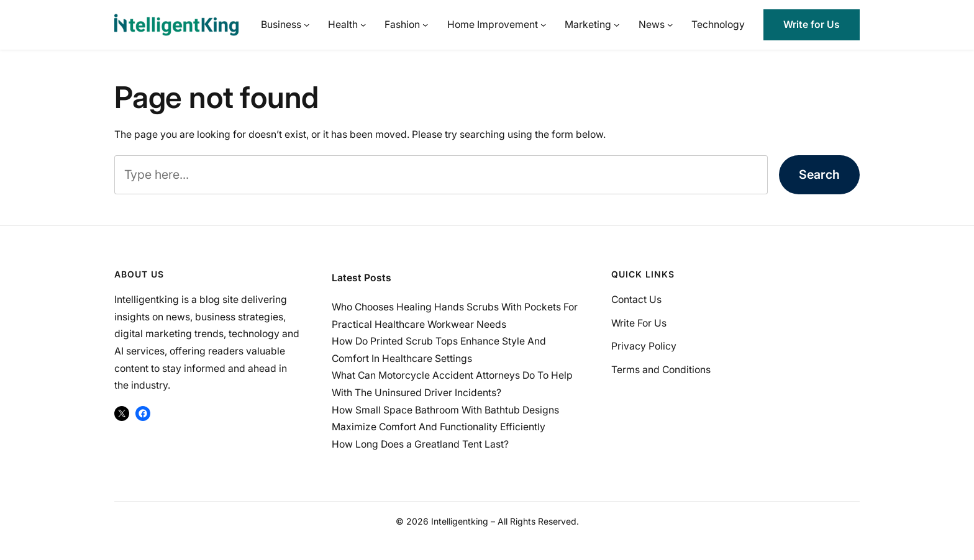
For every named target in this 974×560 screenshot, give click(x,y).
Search (819, 174)
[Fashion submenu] (425, 25)
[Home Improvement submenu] (543, 25)
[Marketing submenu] (617, 25)
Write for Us (812, 25)
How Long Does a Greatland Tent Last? (420, 444)
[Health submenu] (363, 25)
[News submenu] (670, 25)
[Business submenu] (307, 25)
